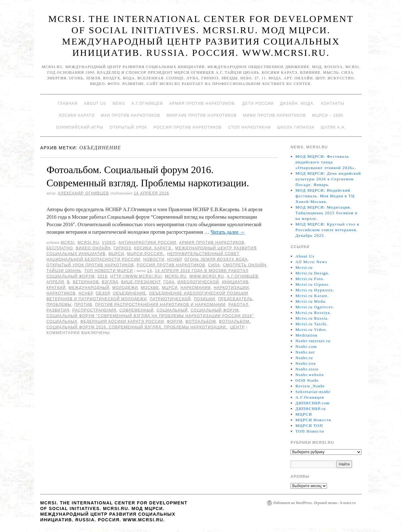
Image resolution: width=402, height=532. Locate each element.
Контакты (333, 104)
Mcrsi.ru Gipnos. (313, 284)
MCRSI (68, 242)
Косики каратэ (77, 115)
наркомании (196, 288)
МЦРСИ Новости (313, 420)
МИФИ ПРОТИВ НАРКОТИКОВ (274, 115)
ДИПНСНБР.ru (311, 409)
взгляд (110, 282)
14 (150, 271)
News (119, 104)
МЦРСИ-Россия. (146, 254)
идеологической (198, 282)
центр (238, 327)
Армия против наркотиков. (203, 104)
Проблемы (59, 305)
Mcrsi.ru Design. (313, 273)
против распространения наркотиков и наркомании (160, 305)
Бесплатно (60, 248)
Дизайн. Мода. (297, 104)
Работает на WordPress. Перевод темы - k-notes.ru (314, 503)
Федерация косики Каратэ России (122, 322)
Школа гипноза (296, 127)
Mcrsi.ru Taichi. (312, 324)
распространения (94, 310)
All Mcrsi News (311, 262)
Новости (154, 259)
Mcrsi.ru (88, 242)
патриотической (170, 299)
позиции (204, 299)
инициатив (235, 282)
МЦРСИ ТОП (309, 426)
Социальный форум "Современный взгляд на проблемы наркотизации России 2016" (150, 316)
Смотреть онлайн (244, 265)
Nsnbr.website (310, 375)
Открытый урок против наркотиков (90, 265)
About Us (95, 104)
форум (175, 322)
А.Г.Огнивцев (147, 104)
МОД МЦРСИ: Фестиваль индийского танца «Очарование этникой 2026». (326, 162)
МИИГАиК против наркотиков (202, 115)
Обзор (103, 293)
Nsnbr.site (306, 363)
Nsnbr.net (305, 352)
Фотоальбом (201, 322)
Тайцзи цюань (64, 271)
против (83, 305)
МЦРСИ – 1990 (328, 115)
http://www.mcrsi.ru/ (136, 276)
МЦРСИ (116, 254)
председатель (235, 299)
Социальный (172, 310)
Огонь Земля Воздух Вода (216, 259)
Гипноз (122, 248)
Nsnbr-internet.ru (313, 341)
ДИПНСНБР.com (313, 403)
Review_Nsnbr (310, 386)
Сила (214, 265)
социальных (62, 322)
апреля (55, 282)
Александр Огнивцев (83, 193)
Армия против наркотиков (212, 242)
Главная (68, 104)
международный (89, 288)
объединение (129, 293)
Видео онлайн (93, 248)
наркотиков (61, 293)
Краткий (56, 288)
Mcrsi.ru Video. (311, 330)
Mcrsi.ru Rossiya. (313, 313)
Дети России (258, 104)
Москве (150, 288)
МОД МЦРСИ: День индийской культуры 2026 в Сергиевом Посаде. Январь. (328, 179)
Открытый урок (128, 127)
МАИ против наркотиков (130, 115)
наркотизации (231, 288)
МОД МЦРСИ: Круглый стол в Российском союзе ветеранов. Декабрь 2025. (327, 230)
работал (238, 305)
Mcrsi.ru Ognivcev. (315, 307)
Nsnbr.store (307, 369)
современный (137, 310)
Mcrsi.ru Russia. (312, 318)
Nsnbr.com (306, 346)
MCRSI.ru (176, 276)
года (169, 282)
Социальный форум (215, 310)
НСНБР (175, 259)
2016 (103, 276)
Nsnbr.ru (304, 358)
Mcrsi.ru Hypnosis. (315, 290)
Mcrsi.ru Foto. (310, 279)
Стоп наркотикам (249, 127)
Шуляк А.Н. (333, 127)
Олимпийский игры (80, 127)
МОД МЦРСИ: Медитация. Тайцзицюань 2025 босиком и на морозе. (327, 213)
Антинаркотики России (147, 242)
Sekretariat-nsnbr (313, 392)
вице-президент (141, 282)
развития (58, 310)
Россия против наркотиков (187, 127)
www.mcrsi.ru (207, 276)
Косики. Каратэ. (153, 248)
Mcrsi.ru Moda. (311, 301)
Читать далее (228, 232)
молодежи (125, 288)
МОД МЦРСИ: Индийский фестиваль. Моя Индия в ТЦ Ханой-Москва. (325, 196)
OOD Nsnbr (307, 380)
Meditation (307, 335)
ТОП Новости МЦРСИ (109, 271)
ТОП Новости (310, 431)
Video (109, 242)
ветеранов (86, 282)
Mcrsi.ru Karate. (312, 296)
